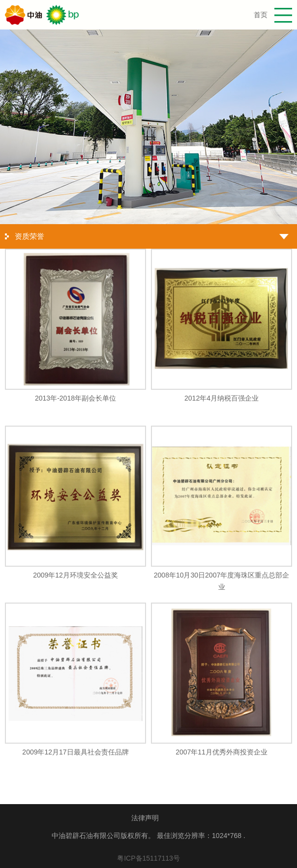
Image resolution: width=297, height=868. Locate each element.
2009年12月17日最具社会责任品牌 (75, 752)
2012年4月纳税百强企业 (222, 398)
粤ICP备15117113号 (148, 858)
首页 (261, 15)
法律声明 (145, 818)
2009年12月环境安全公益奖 (75, 575)
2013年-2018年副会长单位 (75, 398)
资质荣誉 (30, 236)
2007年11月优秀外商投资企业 (222, 752)
